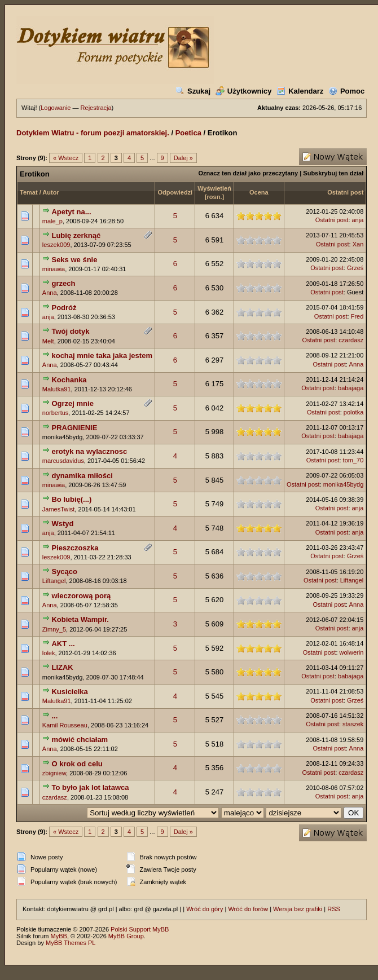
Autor (50, 192)
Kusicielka (69, 692)
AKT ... (63, 644)
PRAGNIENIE (74, 428)
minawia (54, 269)
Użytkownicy (244, 91)
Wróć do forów (248, 909)
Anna (50, 293)
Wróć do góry (205, 909)
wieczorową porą (81, 596)
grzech (63, 283)
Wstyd (62, 524)
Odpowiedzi (175, 192)
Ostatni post (345, 192)
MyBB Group (126, 936)
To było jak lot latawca (90, 787)
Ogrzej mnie (72, 403)
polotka (353, 412)
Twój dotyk (70, 331)
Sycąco (64, 571)
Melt (48, 341)
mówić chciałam (80, 740)
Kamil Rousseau (65, 725)
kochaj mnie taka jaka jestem (102, 356)
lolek (49, 653)
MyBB (59, 936)
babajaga (351, 388)
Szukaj (193, 91)
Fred (357, 316)
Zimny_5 (54, 629)
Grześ (355, 268)
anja (358, 220)
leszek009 (56, 245)
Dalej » (183, 158)
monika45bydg (344, 484)
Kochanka (69, 380)
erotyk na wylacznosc (89, 451)
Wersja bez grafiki (298, 909)
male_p (52, 221)
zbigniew (54, 773)
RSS (334, 909)
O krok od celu (77, 764)
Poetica (188, 133)
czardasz (351, 340)
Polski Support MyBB (140, 929)
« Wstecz (66, 158)
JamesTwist (58, 509)
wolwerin (352, 652)
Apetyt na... (71, 212)
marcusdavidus (63, 461)
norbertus (55, 413)
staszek (353, 724)
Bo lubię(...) (71, 499)
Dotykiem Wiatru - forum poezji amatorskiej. (93, 133)
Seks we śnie (74, 260)
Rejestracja (96, 108)
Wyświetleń (214, 188)
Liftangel (54, 581)
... (54, 716)
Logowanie (56, 108)
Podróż (64, 308)
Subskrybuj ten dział (333, 173)
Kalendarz (300, 91)
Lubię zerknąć (76, 235)
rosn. (215, 197)
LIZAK (62, 667)
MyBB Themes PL (71, 943)
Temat (29, 192)
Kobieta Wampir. (80, 619)
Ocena (259, 192)
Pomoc (346, 91)
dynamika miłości (82, 476)
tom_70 (353, 460)
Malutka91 (57, 389)
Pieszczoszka (75, 548)
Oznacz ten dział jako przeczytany (248, 173)
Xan (358, 244)
